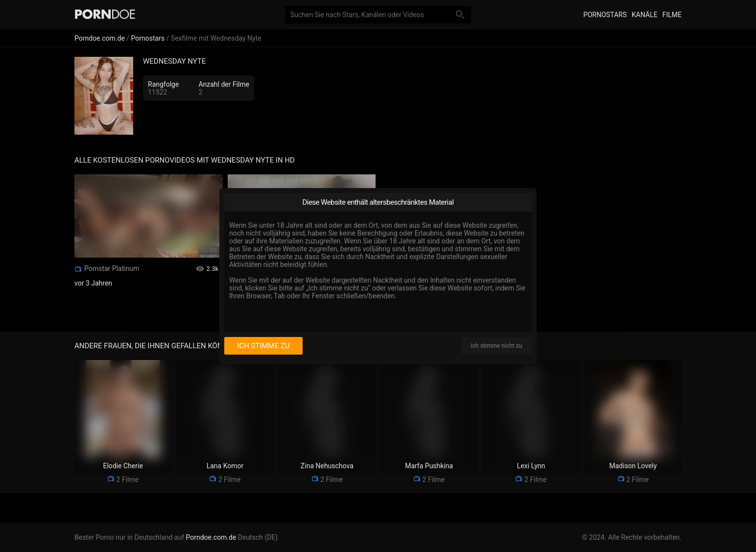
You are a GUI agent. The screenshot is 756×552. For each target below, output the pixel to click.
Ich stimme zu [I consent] (263, 346)
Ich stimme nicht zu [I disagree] (496, 346)
